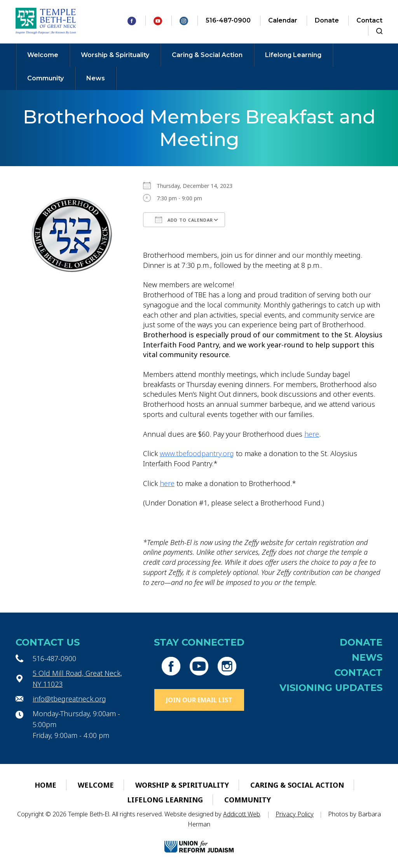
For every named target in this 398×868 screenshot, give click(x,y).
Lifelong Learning (293, 55)
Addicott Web (242, 814)
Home (45, 785)
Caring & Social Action (207, 55)
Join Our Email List (199, 700)
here (312, 434)
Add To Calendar (184, 220)
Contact (369, 20)
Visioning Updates (331, 688)
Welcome (43, 55)
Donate (327, 20)
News (96, 78)
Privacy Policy (295, 814)
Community (45, 78)
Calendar (283, 20)
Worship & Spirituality (115, 55)
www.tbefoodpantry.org (197, 453)
